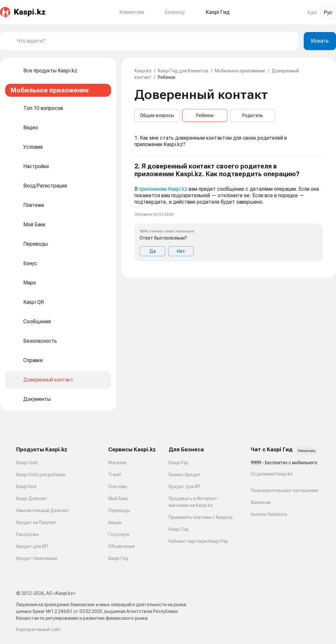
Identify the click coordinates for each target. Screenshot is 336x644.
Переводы (119, 510)
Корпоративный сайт (39, 629)
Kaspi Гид (118, 558)
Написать (307, 451)
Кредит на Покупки (36, 522)
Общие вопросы (157, 115)
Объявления (121, 546)
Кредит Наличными (37, 558)
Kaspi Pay (178, 463)
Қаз (312, 12)
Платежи (118, 487)
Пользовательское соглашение (284, 490)
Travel (115, 475)
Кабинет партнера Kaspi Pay (198, 541)
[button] (229, 212)
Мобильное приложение (240, 71)
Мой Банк (118, 499)
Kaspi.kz (143, 71)
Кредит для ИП (32, 546)
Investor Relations (269, 514)
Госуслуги (119, 534)
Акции (115, 522)
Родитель (253, 115)
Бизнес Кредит (185, 475)
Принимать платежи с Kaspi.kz (201, 517)
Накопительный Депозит (43, 510)
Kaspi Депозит (32, 499)
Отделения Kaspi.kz (272, 474)
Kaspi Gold (27, 463)
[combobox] (155, 41)
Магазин (117, 463)
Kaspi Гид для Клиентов (183, 71)
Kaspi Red (26, 487)
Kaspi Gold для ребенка (41, 475)
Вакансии (261, 502)
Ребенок (205, 115)
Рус (328, 12)
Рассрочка (27, 534)
